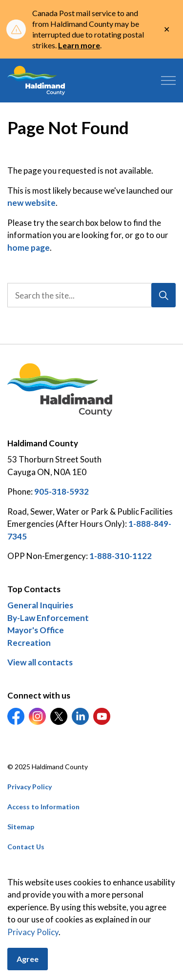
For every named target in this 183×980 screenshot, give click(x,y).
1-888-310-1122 (121, 556)
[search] (91, 295)
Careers (20, 867)
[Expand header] (168, 80)
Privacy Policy (30, 787)
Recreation (29, 643)
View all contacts (40, 662)
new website (31, 203)
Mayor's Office (36, 630)
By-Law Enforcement (48, 618)
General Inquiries (40, 605)
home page (29, 248)
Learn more (79, 45)
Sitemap (21, 827)
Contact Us (26, 847)
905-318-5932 (61, 491)
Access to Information (43, 807)
